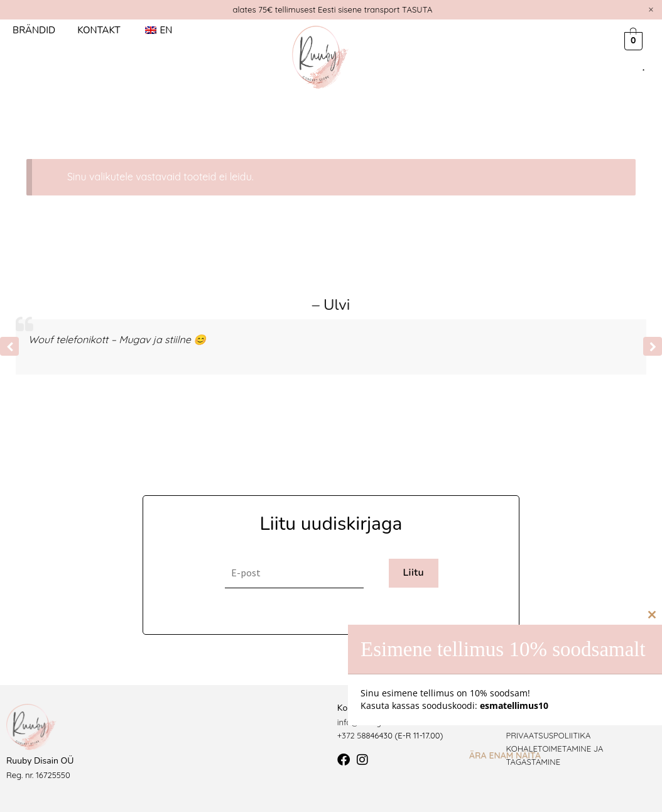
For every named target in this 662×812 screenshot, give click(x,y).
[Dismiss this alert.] (651, 9)
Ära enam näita (505, 755)
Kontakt (99, 30)
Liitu (413, 573)
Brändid (34, 30)
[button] (653, 346)
